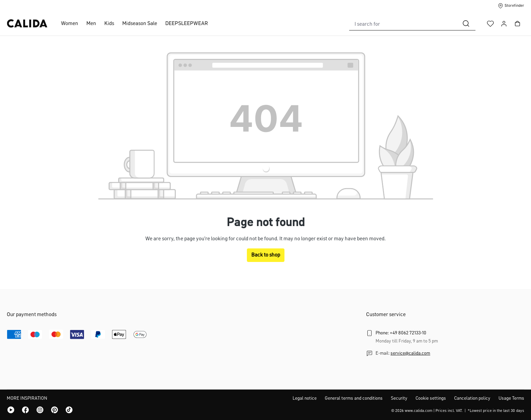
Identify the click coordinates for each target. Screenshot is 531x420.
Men (91, 24)
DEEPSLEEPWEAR (187, 24)
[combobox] (403, 24)
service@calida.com (410, 353)
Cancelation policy (472, 398)
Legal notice (305, 398)
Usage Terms (511, 398)
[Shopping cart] (517, 24)
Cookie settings (431, 398)
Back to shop (266, 255)
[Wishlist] (490, 24)
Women (70, 24)
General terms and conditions (354, 398)
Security (399, 398)
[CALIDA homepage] (27, 24)
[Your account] (504, 24)
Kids (109, 24)
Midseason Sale (140, 24)
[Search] (466, 24)
